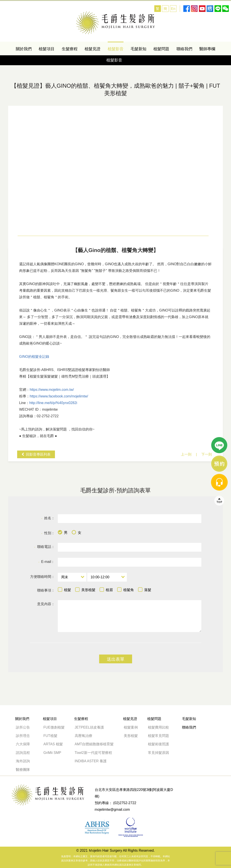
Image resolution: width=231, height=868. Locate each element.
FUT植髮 (50, 736)
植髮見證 (93, 49)
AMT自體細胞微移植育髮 (94, 744)
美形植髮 (131, 736)
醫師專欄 (207, 49)
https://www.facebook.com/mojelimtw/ (59, 396)
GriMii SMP (52, 753)
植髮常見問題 (158, 736)
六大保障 (23, 744)
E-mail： (46, 562)
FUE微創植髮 (54, 727)
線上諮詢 (219, 354)
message (219, 372)
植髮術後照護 (158, 744)
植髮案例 (131, 727)
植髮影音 (116, 49)
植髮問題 (161, 49)
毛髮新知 (138, 49)
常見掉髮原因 (158, 753)
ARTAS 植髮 (53, 744)
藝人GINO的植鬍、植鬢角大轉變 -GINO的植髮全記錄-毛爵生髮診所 (115, 23)
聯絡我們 (184, 49)
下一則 (207, 454)
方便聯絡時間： (42, 577)
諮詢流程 (23, 753)
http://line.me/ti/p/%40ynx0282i (53, 403)
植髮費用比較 (158, 727)
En (173, 9)
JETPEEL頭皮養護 (89, 727)
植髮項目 (47, 49)
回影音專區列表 (38, 454)
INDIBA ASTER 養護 (91, 761)
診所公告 (23, 727)
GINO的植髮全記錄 (34, 357)
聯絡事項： (46, 590)
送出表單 (116, 659)
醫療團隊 (23, 770)
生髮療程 (70, 49)
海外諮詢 (25, 761)
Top (219, 391)
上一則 (186, 454)
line (219, 335)
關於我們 (24, 49)
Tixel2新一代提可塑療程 (93, 753)
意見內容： (46, 604)
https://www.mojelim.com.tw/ (52, 390)
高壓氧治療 (84, 736)
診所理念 (23, 736)
